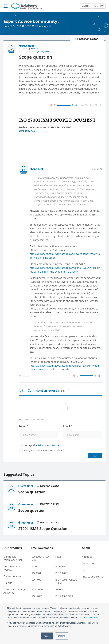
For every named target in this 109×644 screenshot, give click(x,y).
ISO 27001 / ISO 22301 (40, 558)
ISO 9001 (36, 573)
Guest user (26, 486)
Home (7, 26)
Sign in (65, 391)
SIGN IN (86, 6)
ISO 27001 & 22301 (23, 26)
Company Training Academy (14, 591)
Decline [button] (62, 636)
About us (87, 557)
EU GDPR (61, 566)
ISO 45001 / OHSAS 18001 (66, 581)
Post (95, 456)
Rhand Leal (36, 169)
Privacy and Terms (48, 445)
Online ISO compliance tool (13, 558)
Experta (8, 583)
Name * (24, 426)
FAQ (84, 570)
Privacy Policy (92, 618)
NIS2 (58, 557)
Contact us (88, 563)
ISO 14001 (37, 580)
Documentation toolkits (12, 568)
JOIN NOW (99, 6)
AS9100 (60, 589)
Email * (68, 426)
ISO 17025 (37, 596)
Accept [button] (47, 636)
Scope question (32, 492)
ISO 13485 (61, 573)
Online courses (12, 576)
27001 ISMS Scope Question (43, 529)
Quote (24, 376)
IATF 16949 (37, 589)
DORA (34, 566)
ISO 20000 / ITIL (64, 596)
